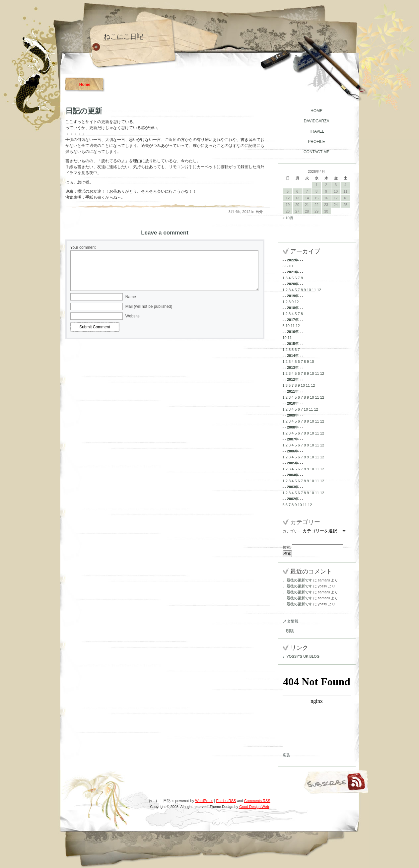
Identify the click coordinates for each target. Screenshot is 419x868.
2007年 (293, 439)
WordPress (204, 801)
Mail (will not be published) (149, 306)
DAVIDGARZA (316, 121)
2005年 (293, 463)
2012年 (293, 379)
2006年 (293, 451)
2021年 (293, 272)
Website (133, 316)
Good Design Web (254, 807)
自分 (259, 212)
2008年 (293, 427)
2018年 (293, 308)
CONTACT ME (316, 152)
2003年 (293, 487)
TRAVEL (316, 131)
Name (131, 297)
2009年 (293, 415)
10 (291, 266)
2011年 (293, 391)
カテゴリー (292, 531)
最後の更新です (299, 580)
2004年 (293, 475)
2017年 (293, 320)
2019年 (293, 296)
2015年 (293, 344)
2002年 (293, 499)
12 (319, 290)
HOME (316, 111)
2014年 (293, 356)
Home (85, 85)
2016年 (293, 332)
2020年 (293, 284)
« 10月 (288, 218)
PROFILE (316, 142)
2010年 (293, 403)
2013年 (293, 367)
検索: (287, 547)
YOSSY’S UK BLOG (303, 656)
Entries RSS (226, 801)
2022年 (293, 260)
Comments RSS (257, 801)
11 (314, 290)
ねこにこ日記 (123, 36)
